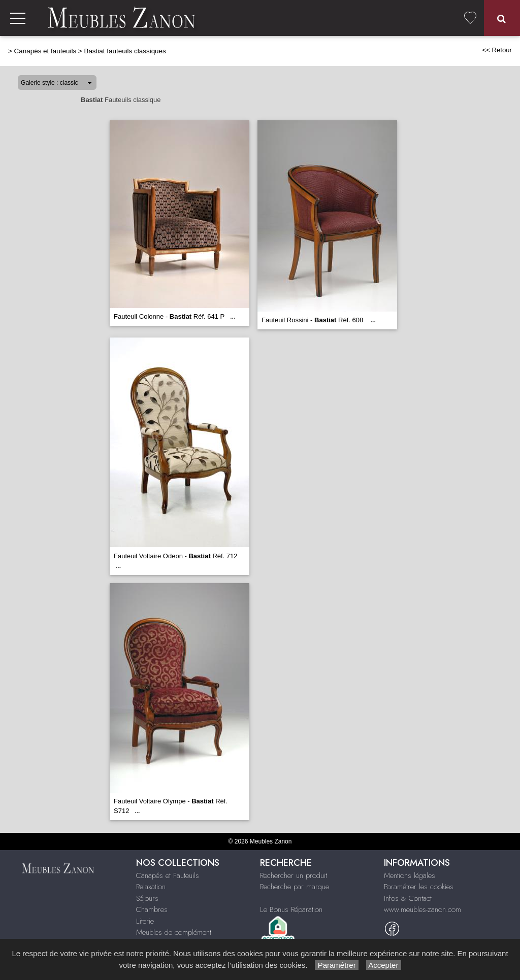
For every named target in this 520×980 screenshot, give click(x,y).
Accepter (384, 965)
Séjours (147, 898)
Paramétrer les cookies (419, 887)
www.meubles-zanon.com (422, 909)
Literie (145, 921)
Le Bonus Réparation (291, 909)
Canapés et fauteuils (45, 51)
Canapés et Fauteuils (168, 875)
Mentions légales (410, 875)
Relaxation (151, 887)
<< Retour (497, 50)
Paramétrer (336, 965)
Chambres (152, 909)
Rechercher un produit (294, 875)
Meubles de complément (174, 932)
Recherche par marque (295, 887)
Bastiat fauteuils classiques (125, 51)
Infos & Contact (408, 898)
